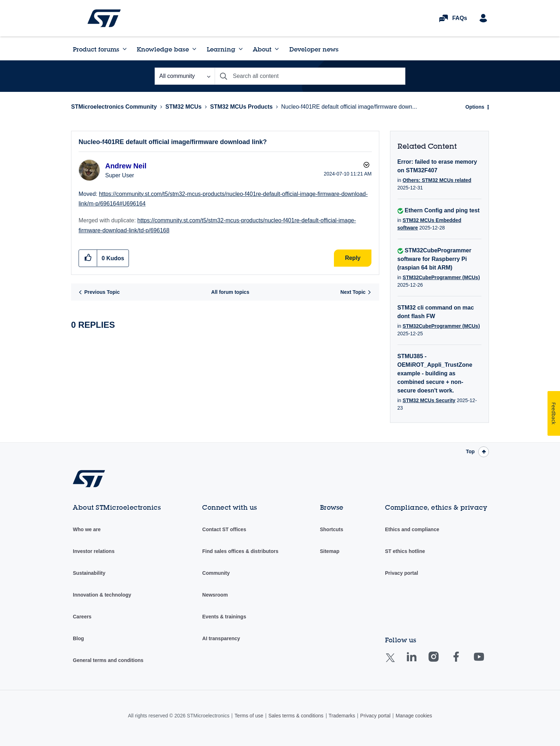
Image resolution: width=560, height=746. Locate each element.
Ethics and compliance (412, 529)
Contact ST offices (224, 529)
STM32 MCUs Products (241, 107)
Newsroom (215, 595)
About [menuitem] (262, 49)
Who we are (87, 529)
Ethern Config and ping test (442, 210)
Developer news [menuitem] (314, 49)
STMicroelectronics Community (104, 18)
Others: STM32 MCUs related (437, 180)
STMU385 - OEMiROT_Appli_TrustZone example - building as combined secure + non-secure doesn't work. (435, 373)
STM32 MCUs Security (429, 400)
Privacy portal (402, 573)
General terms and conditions (108, 660)
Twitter (396, 662)
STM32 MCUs (183, 107)
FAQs (460, 18)
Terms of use (249, 716)
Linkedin (418, 662)
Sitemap (330, 551)
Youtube (486, 662)
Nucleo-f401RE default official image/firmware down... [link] (349, 107)
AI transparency (221, 638)
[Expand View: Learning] (241, 49)
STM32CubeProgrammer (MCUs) (441, 277)
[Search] (310, 76)
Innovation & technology (102, 595)
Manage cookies (414, 716)
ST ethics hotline (405, 551)
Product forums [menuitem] (96, 49)
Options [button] (475, 107)
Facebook (463, 662)
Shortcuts (332, 529)
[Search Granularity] (185, 76)
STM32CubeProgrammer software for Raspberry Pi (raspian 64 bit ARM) (434, 259)
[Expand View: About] (277, 49)
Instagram (441, 662)
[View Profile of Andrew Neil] (126, 166)
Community (216, 573)
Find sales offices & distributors (240, 551)
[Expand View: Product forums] (125, 49)
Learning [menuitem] (221, 49)
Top (470, 451)
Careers (82, 617)
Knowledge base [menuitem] (163, 49)
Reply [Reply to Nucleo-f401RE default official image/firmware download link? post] (353, 258)
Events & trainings (224, 617)
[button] (88, 258)
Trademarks (342, 716)
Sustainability (89, 573)
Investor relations (94, 551)
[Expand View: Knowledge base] (194, 49)
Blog (78, 638)
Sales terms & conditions (296, 716)
